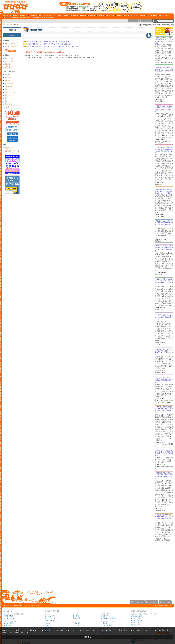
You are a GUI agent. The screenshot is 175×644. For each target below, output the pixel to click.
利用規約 (7, 606)
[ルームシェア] (110, 15)
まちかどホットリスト (52, 618)
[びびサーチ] (7, 15)
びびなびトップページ (12, 151)
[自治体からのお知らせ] (19, 15)
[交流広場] (142, 15)
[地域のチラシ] (162, 15)
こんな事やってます (11, 86)
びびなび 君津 (136, 618)
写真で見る (8, 64)
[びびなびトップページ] (15, 7)
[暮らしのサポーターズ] (130, 15)
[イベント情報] (57, 15)
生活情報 (8, 77)
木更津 (16, 25)
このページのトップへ (164, 606)
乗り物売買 (77, 618)
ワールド (5, 25)
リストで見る (9, 58)
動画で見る (8, 67)
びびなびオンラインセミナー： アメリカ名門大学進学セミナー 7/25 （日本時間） (51, 46)
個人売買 (76, 616)
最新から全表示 (10, 44)
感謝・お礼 (8, 104)
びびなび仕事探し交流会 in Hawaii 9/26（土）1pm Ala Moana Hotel (46, 41)
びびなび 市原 (136, 625)
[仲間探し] (119, 15)
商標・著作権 (17, 606)
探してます (8, 95)
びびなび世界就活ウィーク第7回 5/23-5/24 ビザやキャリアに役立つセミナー (49, 44)
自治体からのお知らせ (109, 618)
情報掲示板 (12, 30)
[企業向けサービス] (39, 17)
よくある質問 (8, 623)
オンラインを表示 (10, 47)
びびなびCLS (8, 616)
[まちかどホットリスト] (45, 15)
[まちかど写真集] (151, 15)
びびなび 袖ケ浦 (137, 620)
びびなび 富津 (136, 622)
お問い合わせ (8, 625)
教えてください (10, 101)
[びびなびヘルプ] (29, 17)
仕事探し (48, 625)
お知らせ (8, 80)
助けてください (10, 98)
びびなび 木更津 (137, 616)
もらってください (10, 92)
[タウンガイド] (32, 15)
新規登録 (12, 35)
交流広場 (104, 623)
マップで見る (9, 61)
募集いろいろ (9, 89)
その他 (7, 107)
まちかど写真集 (106, 625)
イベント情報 (49, 620)
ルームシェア (77, 625)
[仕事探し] (66, 15)
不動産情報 (77, 623)
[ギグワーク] (7, 17)
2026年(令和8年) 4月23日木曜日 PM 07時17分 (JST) (158, 25)
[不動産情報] (100, 15)
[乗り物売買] (91, 15)
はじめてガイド (9, 618)
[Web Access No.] (18, 17)
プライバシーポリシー (32, 606)
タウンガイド (49, 616)
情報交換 (8, 74)
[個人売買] (82, 15)
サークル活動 (9, 83)
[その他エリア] (51, 17)
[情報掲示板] (74, 15)
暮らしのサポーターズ (109, 616)
